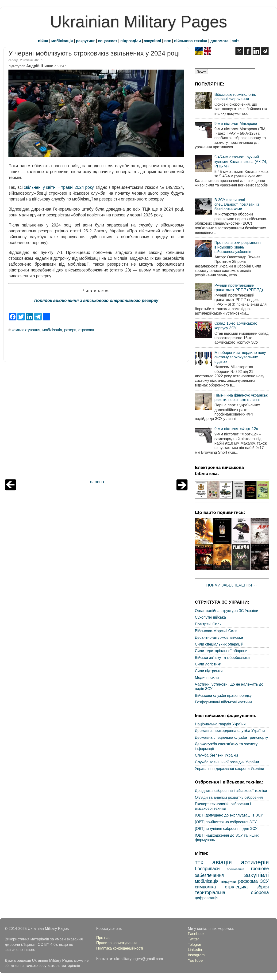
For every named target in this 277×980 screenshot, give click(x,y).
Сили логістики (208, 664)
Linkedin (195, 950)
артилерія (255, 862)
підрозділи (131, 41)
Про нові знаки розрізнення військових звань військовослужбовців (238, 247)
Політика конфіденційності (120, 948)
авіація (222, 862)
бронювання (235, 869)
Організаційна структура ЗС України (227, 611)
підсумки (229, 881)
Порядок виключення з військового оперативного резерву (96, 301)
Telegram (196, 944)
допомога (219, 41)
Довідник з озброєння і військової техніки (231, 791)
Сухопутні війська (210, 617)
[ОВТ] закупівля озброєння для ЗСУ (226, 828)
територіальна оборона (232, 892)
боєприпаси (207, 869)
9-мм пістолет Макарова (236, 123)
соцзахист (108, 41)
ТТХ (199, 863)
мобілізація (62, 41)
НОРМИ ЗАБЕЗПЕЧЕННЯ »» (232, 585)
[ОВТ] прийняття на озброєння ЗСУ (226, 822)
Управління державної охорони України (229, 768)
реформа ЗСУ (254, 881)
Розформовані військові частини (223, 702)
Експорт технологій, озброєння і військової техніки (223, 806)
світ (235, 41)
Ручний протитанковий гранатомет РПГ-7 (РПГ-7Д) (239, 288)
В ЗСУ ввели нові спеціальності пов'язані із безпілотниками (237, 204)
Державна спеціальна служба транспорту (231, 737)
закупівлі (153, 41)
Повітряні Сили (208, 624)
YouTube (195, 960)
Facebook (196, 934)
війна (43, 41)
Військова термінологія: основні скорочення (235, 97)
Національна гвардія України (220, 724)
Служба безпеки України (216, 755)
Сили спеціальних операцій (219, 644)
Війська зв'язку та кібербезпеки (222, 657)
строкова (86, 330)
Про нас (103, 938)
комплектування (26, 330)
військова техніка (190, 41)
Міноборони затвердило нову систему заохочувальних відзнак (240, 357)
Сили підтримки (209, 671)
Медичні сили (207, 677)
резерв (70, 330)
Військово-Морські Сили (216, 631)
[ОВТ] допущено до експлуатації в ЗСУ (229, 815)
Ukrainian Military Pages (139, 22)
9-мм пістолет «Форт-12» (236, 429)
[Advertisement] (96, 422)
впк (168, 41)
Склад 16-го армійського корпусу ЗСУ (236, 325)
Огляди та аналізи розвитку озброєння (229, 797)
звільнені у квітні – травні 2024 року (59, 187)
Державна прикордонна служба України (230, 731)
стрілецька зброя (247, 887)
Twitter (193, 939)
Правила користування (116, 943)
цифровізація (207, 898)
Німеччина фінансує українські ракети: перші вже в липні (241, 397)
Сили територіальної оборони (221, 651)
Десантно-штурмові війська (219, 637)
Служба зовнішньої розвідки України (227, 762)
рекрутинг (85, 41)
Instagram (196, 955)
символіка (205, 887)
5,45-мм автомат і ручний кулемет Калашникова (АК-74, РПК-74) (241, 161)
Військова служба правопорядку (223, 695)
